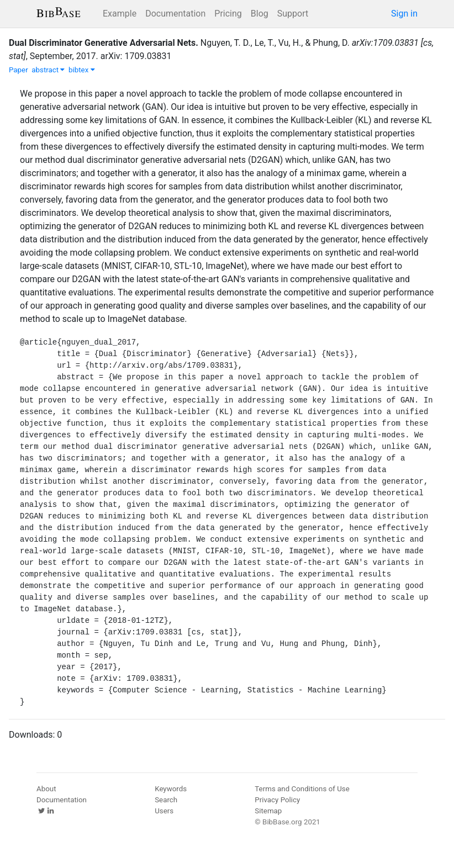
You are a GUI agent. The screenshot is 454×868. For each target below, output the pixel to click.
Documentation (175, 14)
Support (293, 14)
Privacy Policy (277, 800)
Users (164, 811)
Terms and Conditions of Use (302, 789)
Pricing (228, 14)
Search (166, 800)
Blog (260, 14)
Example (120, 14)
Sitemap (268, 811)
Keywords (171, 789)
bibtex (82, 70)
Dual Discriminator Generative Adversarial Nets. (104, 43)
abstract (48, 70)
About (46, 789)
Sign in (404, 14)
